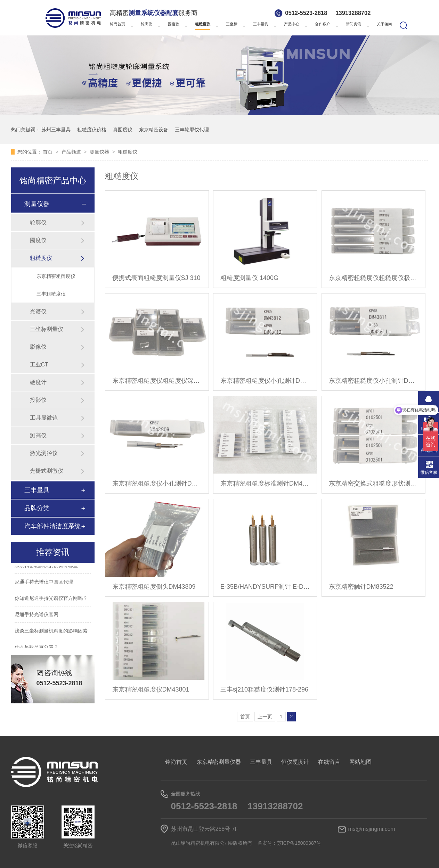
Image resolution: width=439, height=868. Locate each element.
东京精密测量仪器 (219, 762)
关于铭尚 (384, 24)
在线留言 (329, 762)
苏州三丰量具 (56, 130)
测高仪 (38, 435)
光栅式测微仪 (47, 471)
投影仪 (38, 400)
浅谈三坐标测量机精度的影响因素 (51, 632)
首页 (48, 152)
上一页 (265, 717)
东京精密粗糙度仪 (56, 276)
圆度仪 (174, 24)
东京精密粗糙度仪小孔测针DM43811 (373, 381)
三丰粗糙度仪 (51, 294)
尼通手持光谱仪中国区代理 (44, 583)
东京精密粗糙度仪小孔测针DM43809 (157, 483)
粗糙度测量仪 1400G (249, 278)
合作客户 (323, 24)
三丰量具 (261, 24)
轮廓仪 (147, 24)
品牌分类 (37, 508)
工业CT (39, 365)
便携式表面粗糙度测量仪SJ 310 (156, 278)
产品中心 (292, 24)
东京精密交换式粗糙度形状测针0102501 (373, 483)
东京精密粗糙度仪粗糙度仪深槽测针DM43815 (157, 381)
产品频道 (72, 152)
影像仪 (38, 347)
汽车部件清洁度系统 (52, 526)
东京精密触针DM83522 (361, 587)
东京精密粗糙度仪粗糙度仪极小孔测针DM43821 (373, 278)
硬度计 (38, 382)
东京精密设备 (154, 130)
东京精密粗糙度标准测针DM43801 (265, 483)
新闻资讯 (353, 24)
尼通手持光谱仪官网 (36, 615)
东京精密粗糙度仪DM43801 (151, 689)
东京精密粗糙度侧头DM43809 (154, 587)
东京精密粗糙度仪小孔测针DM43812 (265, 381)
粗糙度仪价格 (92, 130)
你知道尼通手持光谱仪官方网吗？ (51, 599)
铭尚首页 (117, 24)
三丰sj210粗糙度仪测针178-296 (264, 689)
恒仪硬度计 (295, 762)
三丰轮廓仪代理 (192, 130)
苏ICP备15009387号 (299, 843)
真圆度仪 (123, 130)
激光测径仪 (44, 453)
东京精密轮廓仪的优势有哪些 (46, 567)
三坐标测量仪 (47, 329)
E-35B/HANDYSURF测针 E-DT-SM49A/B (265, 587)
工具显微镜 (44, 418)
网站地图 (360, 762)
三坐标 (232, 24)
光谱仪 (38, 311)
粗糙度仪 (203, 24)
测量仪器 (100, 152)
